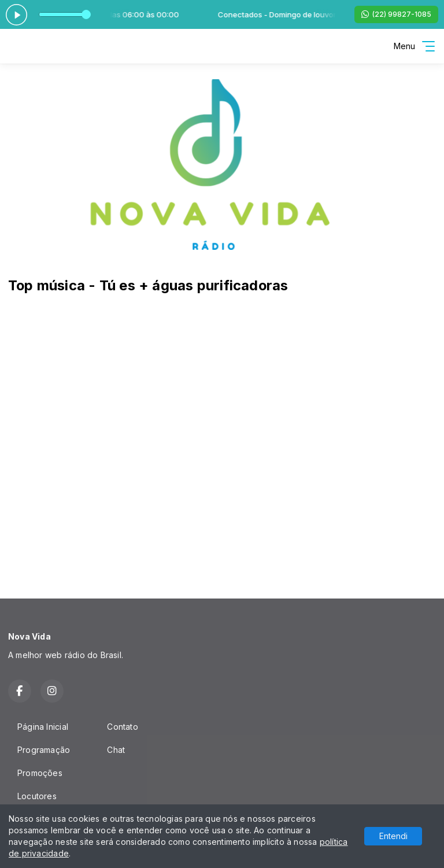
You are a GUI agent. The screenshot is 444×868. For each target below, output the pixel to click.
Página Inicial (43, 727)
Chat (116, 750)
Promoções (40, 773)
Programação (44, 750)
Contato (122, 727)
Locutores (37, 796)
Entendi (393, 836)
